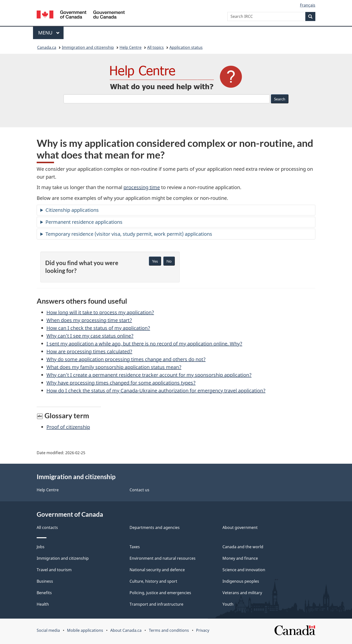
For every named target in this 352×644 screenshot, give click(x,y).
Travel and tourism (54, 570)
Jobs (41, 547)
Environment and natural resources (163, 558)
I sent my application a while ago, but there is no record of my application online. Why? (144, 344)
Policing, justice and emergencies (160, 593)
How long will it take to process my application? (100, 312)
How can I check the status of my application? (98, 328)
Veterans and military (242, 593)
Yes (155, 261)
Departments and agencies (155, 527)
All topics (155, 47)
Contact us (139, 490)
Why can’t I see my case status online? (90, 336)
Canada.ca (47, 47)
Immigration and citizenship (88, 47)
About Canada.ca (126, 630)
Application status (186, 47)
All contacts (47, 527)
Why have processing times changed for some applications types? (121, 383)
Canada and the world (243, 547)
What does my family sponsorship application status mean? (114, 367)
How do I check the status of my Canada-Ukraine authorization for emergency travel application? (156, 391)
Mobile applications (85, 630)
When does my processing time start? (89, 320)
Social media (48, 630)
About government (240, 527)
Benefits (44, 593)
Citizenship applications (72, 210)
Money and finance (240, 558)
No (169, 261)
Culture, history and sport (153, 581)
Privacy (203, 630)
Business (45, 581)
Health (43, 604)
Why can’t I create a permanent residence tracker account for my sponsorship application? (149, 375)
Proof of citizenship (68, 427)
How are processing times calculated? (89, 351)
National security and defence (157, 570)
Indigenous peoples (241, 581)
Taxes (135, 547)
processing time (142, 187)
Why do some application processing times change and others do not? (126, 359)
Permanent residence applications (84, 222)
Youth (228, 604)
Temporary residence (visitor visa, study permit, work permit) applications (129, 234)
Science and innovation (244, 570)
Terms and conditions (169, 630)
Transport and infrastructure (156, 604)
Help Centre (131, 47)
